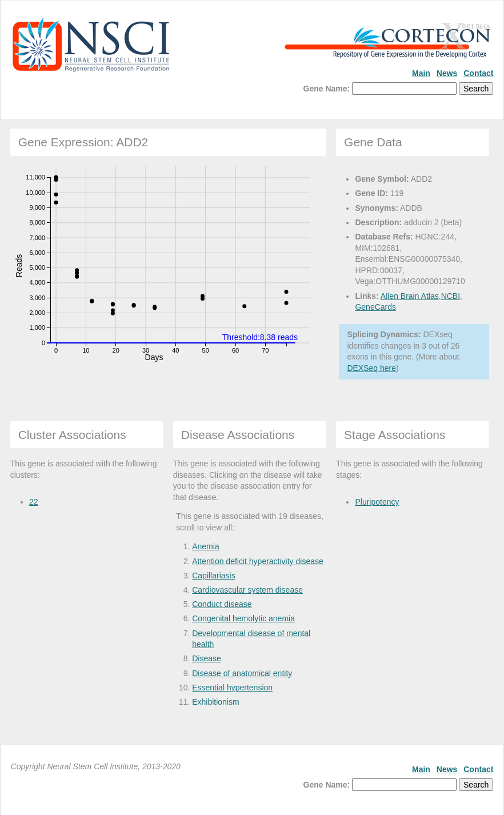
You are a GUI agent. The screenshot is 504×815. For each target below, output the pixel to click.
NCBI (451, 296)
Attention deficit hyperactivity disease (258, 561)
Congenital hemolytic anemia (243, 618)
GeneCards (375, 307)
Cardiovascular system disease (247, 590)
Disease (207, 658)
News (447, 73)
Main (421, 73)
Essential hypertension (232, 688)
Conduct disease (222, 604)
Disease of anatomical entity (242, 673)
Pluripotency (377, 502)
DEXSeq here (371, 368)
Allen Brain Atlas (410, 296)
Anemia (205, 546)
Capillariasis (213, 576)
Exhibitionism (215, 702)
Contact (478, 73)
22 (34, 502)
